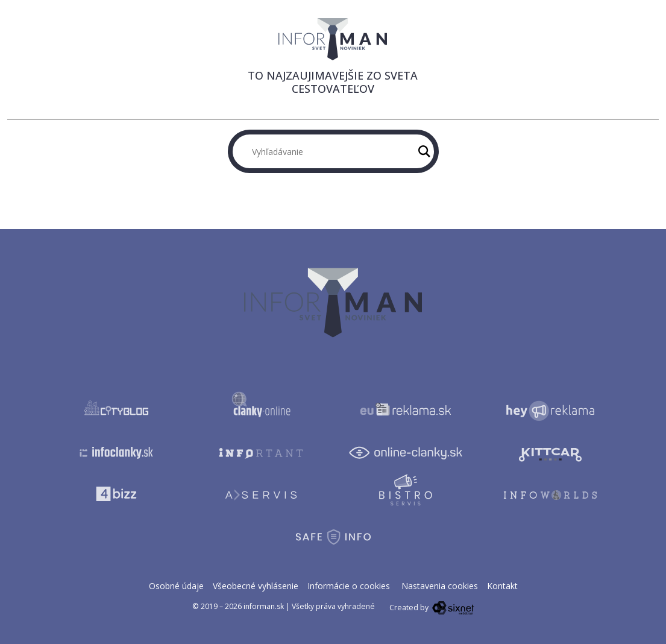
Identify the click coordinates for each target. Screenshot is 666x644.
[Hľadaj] (424, 151)
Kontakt (502, 586)
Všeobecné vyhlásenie (256, 586)
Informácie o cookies (349, 586)
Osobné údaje (176, 586)
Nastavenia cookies (440, 586)
